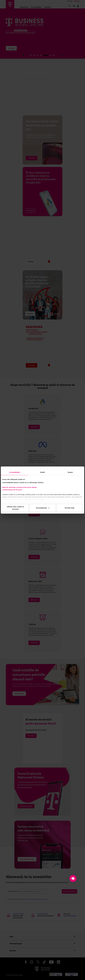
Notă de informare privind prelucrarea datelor (20, 487)
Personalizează (43, 508)
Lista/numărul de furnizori (13, 490)
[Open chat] (73, 878)
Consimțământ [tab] (15, 472)
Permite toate (70, 508)
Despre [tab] (70, 472)
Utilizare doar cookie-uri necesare (15, 508)
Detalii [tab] (42, 472)
